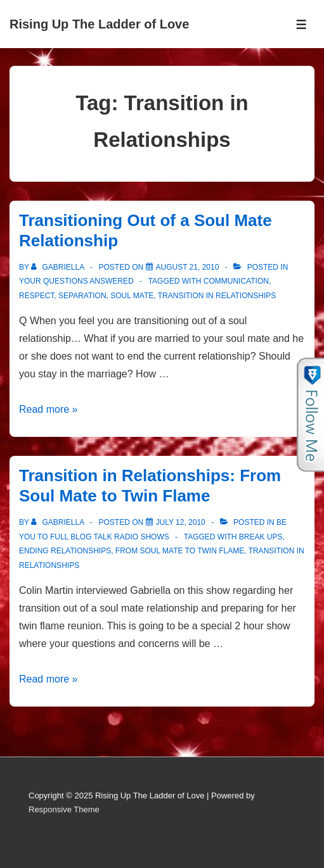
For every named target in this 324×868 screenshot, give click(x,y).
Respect (36, 296)
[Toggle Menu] (301, 24)
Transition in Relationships (217, 296)
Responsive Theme (64, 809)
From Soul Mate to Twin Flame (180, 551)
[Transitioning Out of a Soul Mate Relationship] (188, 267)
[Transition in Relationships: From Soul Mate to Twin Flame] (181, 522)
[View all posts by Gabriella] (59, 267)
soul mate (132, 296)
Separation (82, 296)
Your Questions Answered (76, 281)
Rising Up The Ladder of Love (99, 24)
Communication (236, 281)
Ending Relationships (65, 551)
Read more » (49, 409)
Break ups (261, 537)
